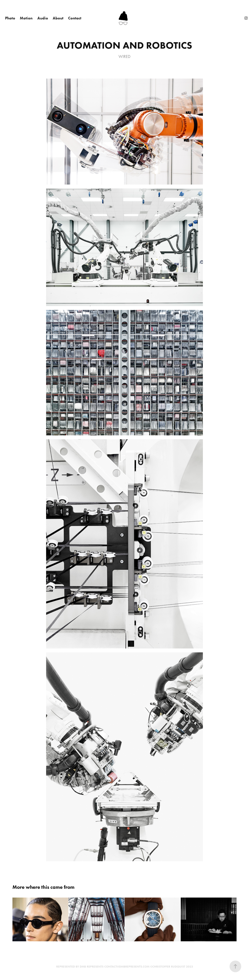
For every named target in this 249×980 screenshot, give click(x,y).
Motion (26, 18)
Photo (10, 18)
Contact (75, 18)
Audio (43, 18)
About (58, 18)
